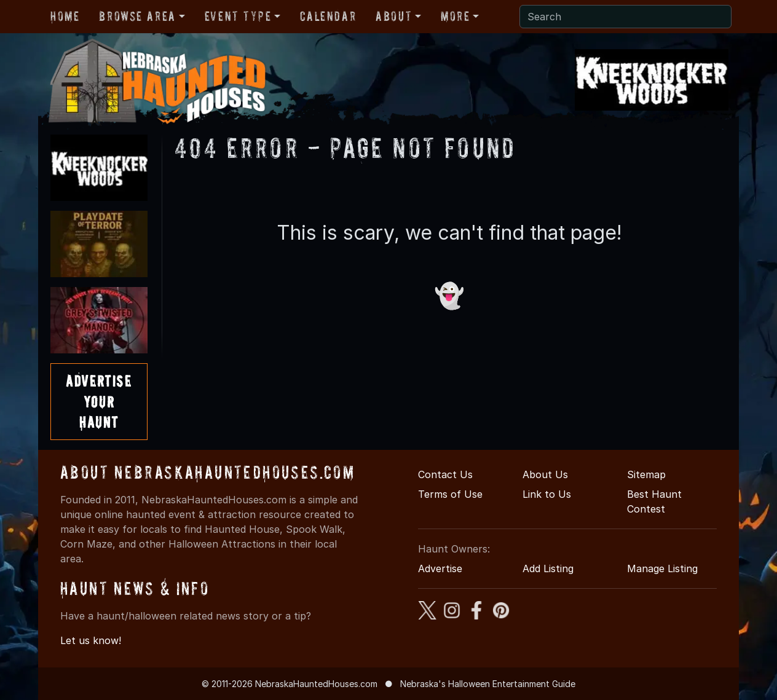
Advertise (440, 568)
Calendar (328, 16)
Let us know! (91, 640)
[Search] (625, 17)
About (394, 16)
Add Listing (548, 568)
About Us (545, 474)
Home (65, 16)
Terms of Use (450, 494)
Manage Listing (662, 568)
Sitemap (646, 474)
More (455, 16)
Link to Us (547, 494)
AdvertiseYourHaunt (99, 401)
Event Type (238, 16)
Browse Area (137, 16)
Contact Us (445, 474)
